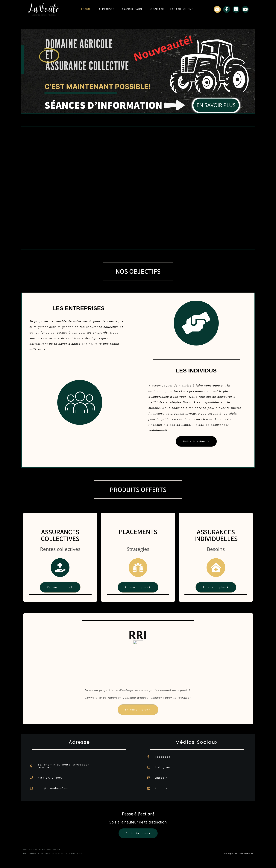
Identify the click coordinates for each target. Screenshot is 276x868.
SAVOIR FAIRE (132, 9)
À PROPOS (107, 9)
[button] (108, 9)
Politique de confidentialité (239, 854)
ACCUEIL (87, 9)
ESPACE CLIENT (182, 9)
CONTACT (158, 9)
